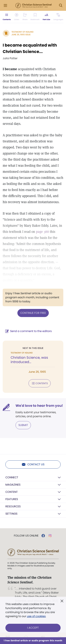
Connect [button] (12, 477)
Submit (23, 425)
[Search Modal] (61, 5)
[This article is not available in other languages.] (58, 17)
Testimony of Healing (22, 32)
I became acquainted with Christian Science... (30, 48)
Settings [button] (11, 514)
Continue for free (33, 313)
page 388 (42, 232)
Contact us (33, 464)
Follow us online (26, 536)
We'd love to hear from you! (39, 406)
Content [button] (12, 492)
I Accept (33, 628)
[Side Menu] (5, 5)
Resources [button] (13, 506)
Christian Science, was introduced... (29, 360)
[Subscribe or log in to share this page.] (25, 17)
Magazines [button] (13, 485)
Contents (40, 383)
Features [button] (12, 499)
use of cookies (36, 616)
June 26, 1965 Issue (21, 35)
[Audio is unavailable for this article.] (17, 17)
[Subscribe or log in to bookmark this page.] (35, 17)
